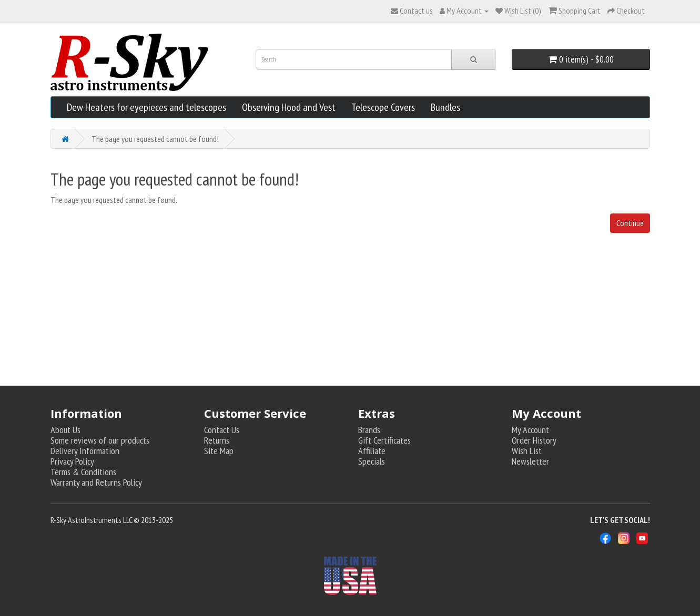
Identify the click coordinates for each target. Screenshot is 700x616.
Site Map (219, 451)
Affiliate (372, 451)
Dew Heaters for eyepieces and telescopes (146, 107)
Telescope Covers (383, 107)
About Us (65, 430)
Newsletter (530, 461)
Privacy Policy (72, 461)
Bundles (445, 107)
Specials (372, 461)
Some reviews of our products (100, 440)
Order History (534, 440)
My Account (530, 430)
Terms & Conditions (83, 472)
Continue (630, 223)
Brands (369, 430)
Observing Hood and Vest (289, 107)
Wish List (527, 451)
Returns (217, 440)
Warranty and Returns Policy (96, 482)
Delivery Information (85, 451)
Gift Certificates (384, 440)
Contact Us (222, 430)
